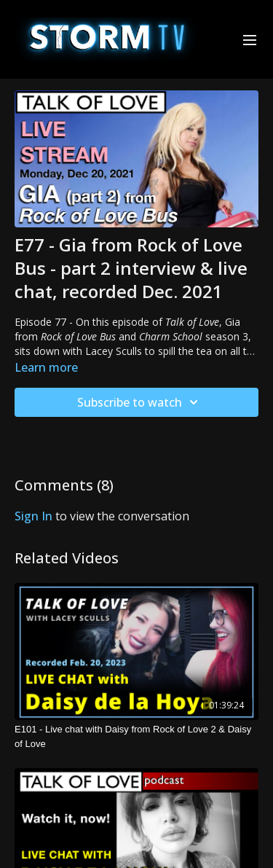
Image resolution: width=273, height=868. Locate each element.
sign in (33, 516)
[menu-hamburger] (250, 39)
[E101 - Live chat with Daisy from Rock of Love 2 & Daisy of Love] (136, 736)
